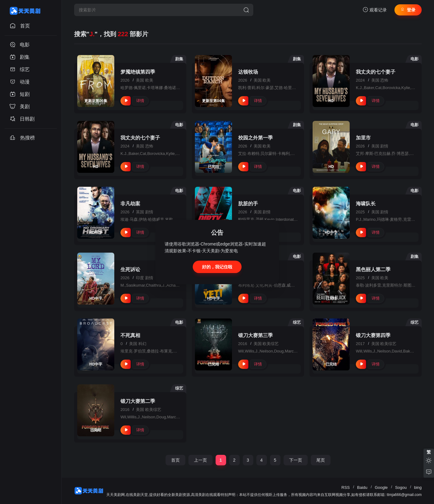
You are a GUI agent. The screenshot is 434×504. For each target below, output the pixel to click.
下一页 (296, 460)
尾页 (321, 460)
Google (381, 487)
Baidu (362, 487)
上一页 (200, 460)
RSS (346, 487)
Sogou (401, 487)
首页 (175, 460)
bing (418, 487)
